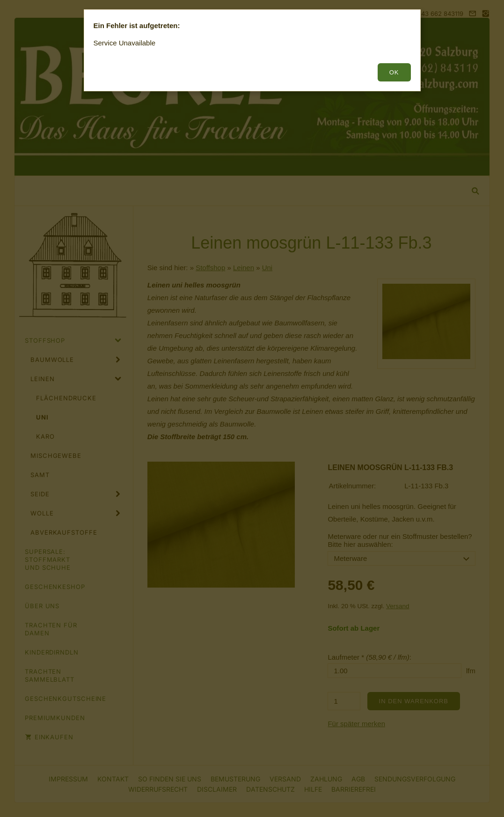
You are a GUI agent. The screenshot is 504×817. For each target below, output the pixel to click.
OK (394, 72)
